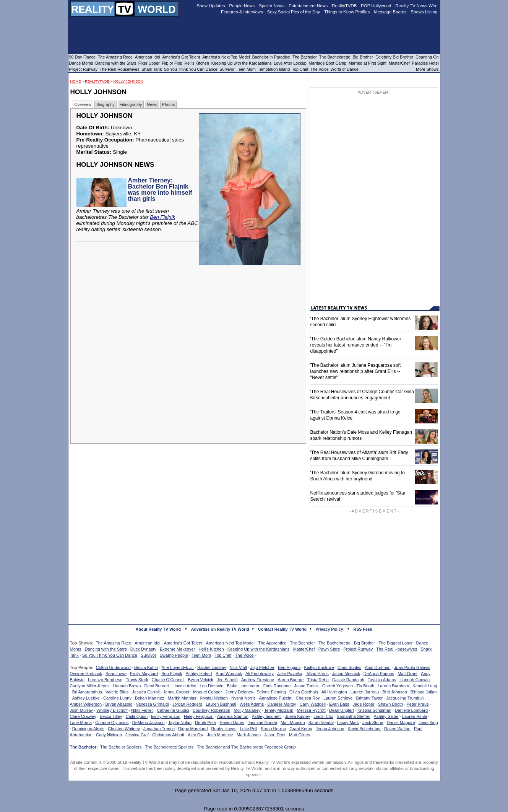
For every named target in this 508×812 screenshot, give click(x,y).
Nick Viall (238, 667)
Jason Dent (275, 735)
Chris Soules (349, 667)
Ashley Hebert (199, 674)
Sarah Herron (273, 729)
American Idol (147, 643)
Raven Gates (232, 723)
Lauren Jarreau (365, 692)
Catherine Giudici (173, 710)
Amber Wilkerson (86, 704)
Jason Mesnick (346, 674)
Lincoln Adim (184, 686)
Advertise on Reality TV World (220, 629)
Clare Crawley (83, 716)
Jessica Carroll (146, 692)
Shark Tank (152, 69)
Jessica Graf (137, 735)
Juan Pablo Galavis (412, 667)
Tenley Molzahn (279, 710)
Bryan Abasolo (119, 704)
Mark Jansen (249, 735)
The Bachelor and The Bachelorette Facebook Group (246, 747)
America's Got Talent (183, 643)
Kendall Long (425, 686)
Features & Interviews (242, 12)
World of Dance (345, 69)
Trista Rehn (318, 680)
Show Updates (211, 6)
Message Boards (390, 12)
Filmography (131, 104)
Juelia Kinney (298, 716)
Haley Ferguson (199, 716)
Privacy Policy (329, 629)
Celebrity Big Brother (394, 57)
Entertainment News (308, 6)
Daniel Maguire (401, 723)
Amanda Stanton (233, 716)
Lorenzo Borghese (105, 680)
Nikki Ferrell (142, 710)
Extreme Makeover (177, 649)
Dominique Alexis (88, 729)
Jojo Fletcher (262, 667)
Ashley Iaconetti (267, 716)
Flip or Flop (172, 63)
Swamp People (174, 655)
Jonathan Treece (159, 729)
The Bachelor (302, 643)
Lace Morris (81, 723)
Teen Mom (201, 655)
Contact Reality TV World (282, 629)
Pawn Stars (329, 649)
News (152, 104)
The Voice (244, 655)
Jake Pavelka (290, 674)
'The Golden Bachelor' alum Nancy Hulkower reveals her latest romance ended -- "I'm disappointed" (356, 345)
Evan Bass (339, 704)
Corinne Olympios (112, 723)
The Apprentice (272, 643)
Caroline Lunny (117, 698)
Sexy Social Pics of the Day (294, 12)
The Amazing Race (113, 643)
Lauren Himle (415, 716)
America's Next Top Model (230, 643)
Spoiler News (272, 6)
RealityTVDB (97, 81)
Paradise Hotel (425, 63)
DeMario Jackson (149, 723)
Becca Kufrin (146, 667)
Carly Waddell (313, 704)
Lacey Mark (348, 723)
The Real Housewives (397, 649)
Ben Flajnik (162, 217)
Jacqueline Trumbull (405, 698)
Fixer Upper (149, 63)
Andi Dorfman (377, 667)
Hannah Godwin (415, 680)
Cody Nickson (109, 735)
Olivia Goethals (304, 692)
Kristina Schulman (374, 710)
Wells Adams (252, 704)
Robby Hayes (224, 729)
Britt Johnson (394, 692)
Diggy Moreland (193, 729)
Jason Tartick (307, 686)
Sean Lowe (116, 674)
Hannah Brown (127, 686)
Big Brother (364, 643)
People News (242, 6)
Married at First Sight (368, 63)
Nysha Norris (243, 698)
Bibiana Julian (424, 692)
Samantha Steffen (354, 716)
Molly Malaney (247, 710)
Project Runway (358, 649)
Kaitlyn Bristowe (319, 667)
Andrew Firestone (258, 680)
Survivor (148, 655)
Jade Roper (364, 704)
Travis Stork (137, 680)
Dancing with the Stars (106, 649)
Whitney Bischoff (112, 710)
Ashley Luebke (86, 698)
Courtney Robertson (211, 710)
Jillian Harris (317, 674)
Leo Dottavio (211, 686)
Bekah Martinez (149, 698)
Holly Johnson (128, 81)
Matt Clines (299, 735)
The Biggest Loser (395, 643)
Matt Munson (293, 723)
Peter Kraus (417, 704)
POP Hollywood (376, 6)
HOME (76, 81)
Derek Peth (205, 723)
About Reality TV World (158, 629)
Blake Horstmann (243, 686)
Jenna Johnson (330, 729)
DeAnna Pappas (379, 674)
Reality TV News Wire (417, 6)
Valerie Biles (117, 692)
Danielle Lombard (411, 710)
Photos (168, 104)
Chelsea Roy (308, 698)
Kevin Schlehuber (364, 729)
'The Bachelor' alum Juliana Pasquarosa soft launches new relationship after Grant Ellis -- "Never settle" (356, 371)
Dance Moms (81, 63)
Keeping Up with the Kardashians (259, 649)
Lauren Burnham (393, 686)
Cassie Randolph (348, 680)
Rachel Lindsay (212, 667)
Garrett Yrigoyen (338, 686)
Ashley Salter (386, 716)
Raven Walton (397, 729)
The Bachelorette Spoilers (169, 747)
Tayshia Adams (382, 680)
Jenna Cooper (176, 692)
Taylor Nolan (180, 723)
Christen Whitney (124, 729)
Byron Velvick (201, 680)
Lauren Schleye (338, 698)
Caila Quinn (137, 716)
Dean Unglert (342, 710)
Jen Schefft (227, 680)
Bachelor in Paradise (271, 57)
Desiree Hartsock (86, 674)
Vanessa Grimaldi (153, 704)
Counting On (427, 57)
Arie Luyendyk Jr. (178, 667)
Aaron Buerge (291, 680)
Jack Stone (373, 723)
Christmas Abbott (168, 735)
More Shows (427, 69)
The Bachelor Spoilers (121, 747)
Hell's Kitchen (211, 649)
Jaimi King (428, 723)
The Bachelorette (334, 643)
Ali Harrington (334, 692)
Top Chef (223, 655)
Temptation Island (274, 69)
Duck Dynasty (143, 649)
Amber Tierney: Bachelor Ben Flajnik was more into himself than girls (160, 190)
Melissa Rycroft (311, 710)
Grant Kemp (301, 729)
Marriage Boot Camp (328, 63)
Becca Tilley (111, 716)
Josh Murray (82, 710)
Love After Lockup (290, 63)
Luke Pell (249, 729)
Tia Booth (365, 686)
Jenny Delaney (239, 692)
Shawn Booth (390, 704)
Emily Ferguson (166, 716)
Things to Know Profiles (347, 12)
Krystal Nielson (214, 698)
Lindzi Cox (323, 716)
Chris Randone (277, 686)
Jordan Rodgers (187, 704)
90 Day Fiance (82, 57)
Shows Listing (424, 12)
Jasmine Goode (262, 723)
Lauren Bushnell (221, 704)
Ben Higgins (289, 667)
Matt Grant (407, 674)
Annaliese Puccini (276, 698)
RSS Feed (363, 629)
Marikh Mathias (182, 698)
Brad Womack (229, 674)
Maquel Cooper (207, 692)
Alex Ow (196, 735)
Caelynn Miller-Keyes (90, 686)
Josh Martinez (220, 735)
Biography (105, 104)
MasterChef (304, 649)
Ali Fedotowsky (260, 674)
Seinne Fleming (271, 692)
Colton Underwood (113, 667)
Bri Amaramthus (87, 692)
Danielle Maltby (282, 704)
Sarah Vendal (321, 723)
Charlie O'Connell (168, 680)
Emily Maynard (144, 674)
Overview (83, 104)
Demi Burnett (157, 686)
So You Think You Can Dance (110, 655)
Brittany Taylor (370, 698)
